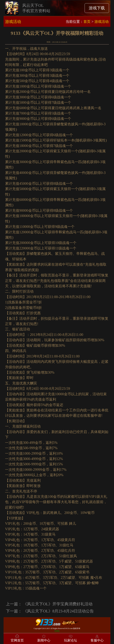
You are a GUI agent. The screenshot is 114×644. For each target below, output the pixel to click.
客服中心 (97, 638)
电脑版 (57, 631)
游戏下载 (97, 8)
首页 (87, 22)
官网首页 (17, 638)
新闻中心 (44, 638)
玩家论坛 (71, 638)
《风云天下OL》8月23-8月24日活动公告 (58, 611)
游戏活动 (102, 22)
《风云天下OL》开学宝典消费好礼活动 (58, 604)
